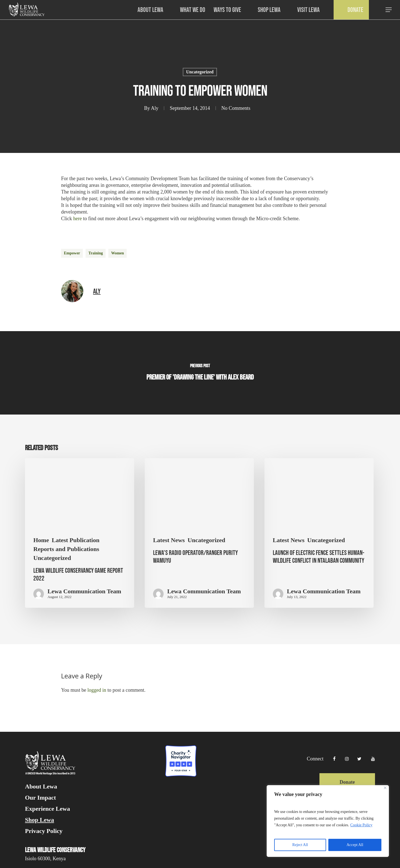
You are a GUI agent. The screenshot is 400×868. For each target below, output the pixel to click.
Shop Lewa (40, 820)
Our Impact (40, 798)
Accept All (355, 845)
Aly (155, 108)
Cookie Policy (361, 825)
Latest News (169, 540)
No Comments (236, 108)
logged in (97, 690)
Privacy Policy (44, 831)
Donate (347, 782)
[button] (389, 10)
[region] (328, 821)
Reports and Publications (66, 549)
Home (41, 540)
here (78, 219)
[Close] (385, 788)
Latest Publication (76, 540)
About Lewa (41, 787)
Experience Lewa (47, 809)
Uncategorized (200, 72)
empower (72, 253)
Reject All (300, 845)
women (117, 253)
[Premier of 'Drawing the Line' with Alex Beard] (200, 373)
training (96, 253)
